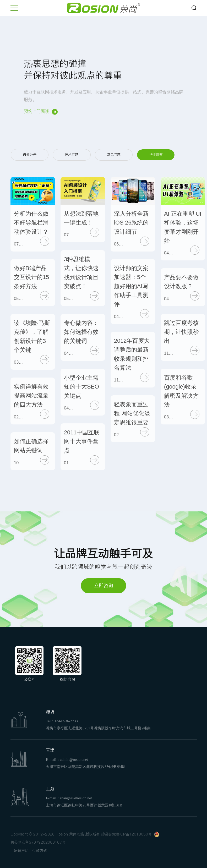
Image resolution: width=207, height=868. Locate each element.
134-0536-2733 (66, 721)
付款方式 (40, 851)
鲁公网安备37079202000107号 (38, 842)
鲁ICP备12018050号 (134, 834)
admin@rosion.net (74, 760)
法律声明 (21, 851)
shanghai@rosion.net (76, 798)
